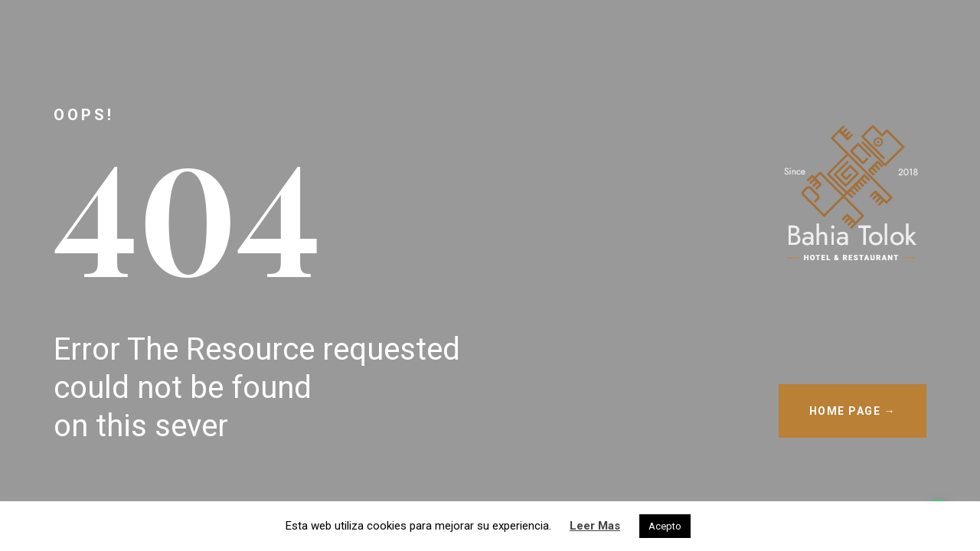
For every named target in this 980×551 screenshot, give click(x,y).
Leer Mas (595, 526)
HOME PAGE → (853, 411)
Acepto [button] (665, 526)
